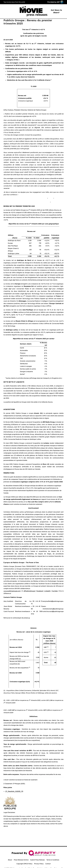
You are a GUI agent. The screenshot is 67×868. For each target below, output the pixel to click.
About (10, 860)
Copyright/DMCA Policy (24, 864)
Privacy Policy (39, 864)
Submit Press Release (37, 860)
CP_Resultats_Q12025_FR (14, 791)
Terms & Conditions (53, 860)
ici (29, 618)
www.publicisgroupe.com (53, 539)
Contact (48, 864)
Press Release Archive (21, 860)
